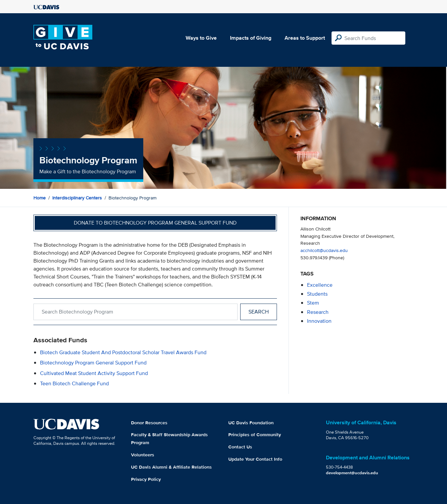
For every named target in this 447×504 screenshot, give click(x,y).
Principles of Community (255, 435)
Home (40, 198)
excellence (320, 285)
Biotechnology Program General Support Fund (93, 363)
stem (313, 303)
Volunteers (143, 455)
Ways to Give (201, 38)
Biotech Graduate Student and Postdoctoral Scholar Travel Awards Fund (123, 352)
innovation (319, 321)
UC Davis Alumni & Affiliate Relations (171, 467)
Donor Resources (149, 423)
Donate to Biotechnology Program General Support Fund (155, 223)
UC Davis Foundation (251, 423)
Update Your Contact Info (255, 459)
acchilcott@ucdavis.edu (324, 250)
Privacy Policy (146, 479)
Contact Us (240, 447)
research (318, 312)
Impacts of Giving (251, 38)
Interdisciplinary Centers (77, 198)
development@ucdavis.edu (352, 473)
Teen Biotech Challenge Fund (74, 383)
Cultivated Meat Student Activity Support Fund (94, 373)
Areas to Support (305, 38)
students (317, 294)
